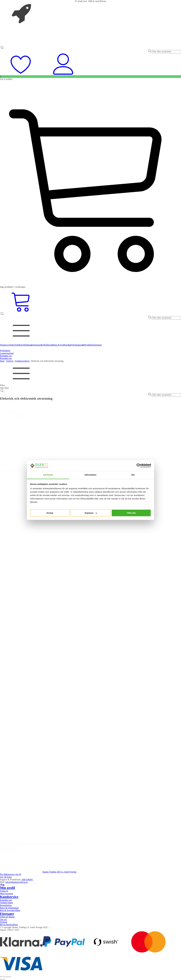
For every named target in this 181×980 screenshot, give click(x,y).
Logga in (4, 891)
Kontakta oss (6, 356)
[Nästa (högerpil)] (4, 979)
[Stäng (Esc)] (10, 977)
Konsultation (6, 905)
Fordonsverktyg (22, 361)
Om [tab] (133, 475)
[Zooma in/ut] (1, 977)
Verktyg (10, 361)
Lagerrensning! (7, 353)
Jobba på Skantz (7, 917)
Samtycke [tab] (48, 475)
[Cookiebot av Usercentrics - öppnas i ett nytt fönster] (139, 466)
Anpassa (91, 513)
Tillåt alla (131, 513)
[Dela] (7, 977)
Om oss (3, 920)
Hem (2, 361)
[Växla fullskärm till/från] (4, 977)
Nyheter (4, 922)
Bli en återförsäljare (9, 925)
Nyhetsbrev (5, 351)
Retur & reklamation (9, 908)
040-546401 (27, 880)
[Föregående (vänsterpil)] (1, 979)
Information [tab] (90, 475)
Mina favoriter (7, 894)
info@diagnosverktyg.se (17, 882)
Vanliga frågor (7, 903)
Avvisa (50, 513)
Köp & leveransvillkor (10, 910)
